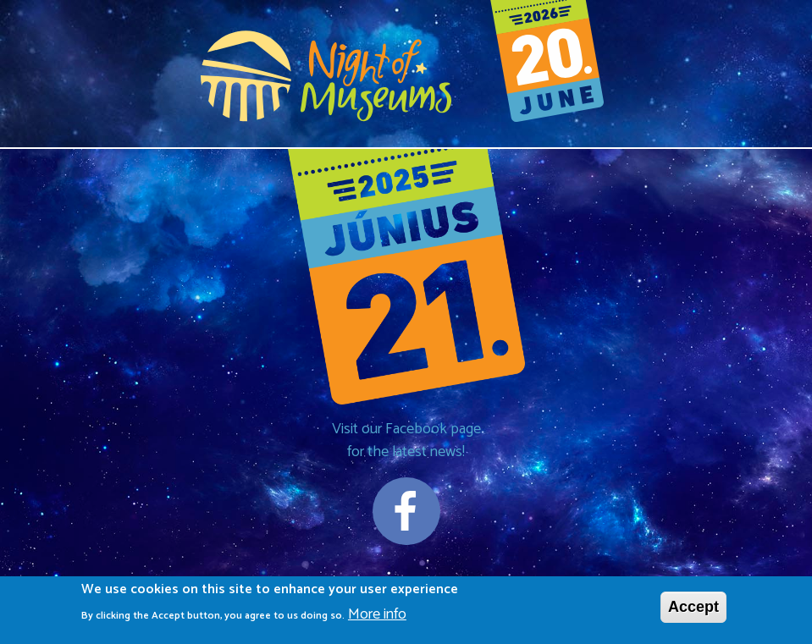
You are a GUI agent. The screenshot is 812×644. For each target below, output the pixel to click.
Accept (693, 610)
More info (377, 618)
